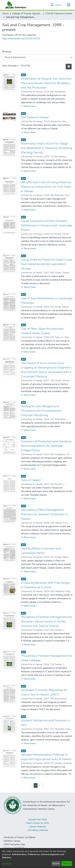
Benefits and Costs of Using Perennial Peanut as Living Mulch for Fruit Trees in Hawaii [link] (46, 187)
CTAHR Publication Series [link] (59, 14)
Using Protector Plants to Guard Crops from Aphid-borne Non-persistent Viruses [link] (47, 264)
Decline (56, 863)
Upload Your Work (38, 819)
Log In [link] (58, 5)
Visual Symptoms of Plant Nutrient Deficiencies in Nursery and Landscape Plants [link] (47, 225)
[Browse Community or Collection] (37, 57)
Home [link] (6, 14)
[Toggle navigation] (69, 5)
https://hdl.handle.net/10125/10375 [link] (21, 39)
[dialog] (37, 858)
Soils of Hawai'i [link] (31, 480)
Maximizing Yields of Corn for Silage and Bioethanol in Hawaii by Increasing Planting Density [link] (47, 148)
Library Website (38, 827)
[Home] (15, 5)
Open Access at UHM (37, 823)
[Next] (43, 785)
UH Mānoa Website (38, 830)
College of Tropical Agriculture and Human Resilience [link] (27, 14)
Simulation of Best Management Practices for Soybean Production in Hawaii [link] (44, 514)
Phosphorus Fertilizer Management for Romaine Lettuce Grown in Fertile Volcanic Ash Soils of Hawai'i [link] (47, 621)
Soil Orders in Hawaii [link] (35, 117)
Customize (7, 863)
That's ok (67, 863)
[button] (52, 5)
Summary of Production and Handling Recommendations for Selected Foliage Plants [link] (46, 446)
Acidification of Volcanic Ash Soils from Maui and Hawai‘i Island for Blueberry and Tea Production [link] (46, 83)
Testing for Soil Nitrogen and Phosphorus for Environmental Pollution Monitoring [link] (41, 411)
